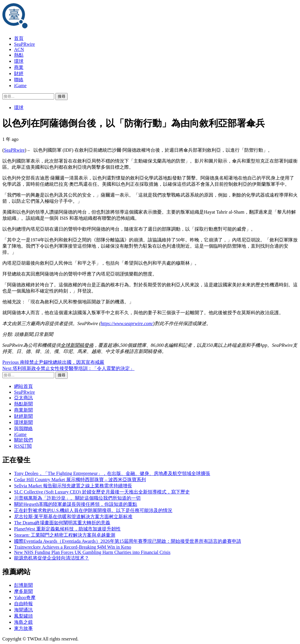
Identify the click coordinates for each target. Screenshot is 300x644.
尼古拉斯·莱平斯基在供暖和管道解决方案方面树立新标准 (73, 517)
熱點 (19, 55)
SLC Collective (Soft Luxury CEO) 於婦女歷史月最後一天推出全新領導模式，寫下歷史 (102, 492)
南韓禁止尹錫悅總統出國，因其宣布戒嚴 (53, 362)
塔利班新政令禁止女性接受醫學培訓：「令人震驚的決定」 (68, 368)
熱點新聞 (23, 404)
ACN (19, 49)
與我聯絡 (23, 429)
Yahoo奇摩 (25, 597)
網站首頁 (23, 386)
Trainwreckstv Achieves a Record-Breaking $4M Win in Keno (73, 547)
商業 (19, 67)
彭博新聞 (23, 585)
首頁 (19, 38)
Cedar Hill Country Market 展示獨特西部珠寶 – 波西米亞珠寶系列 (80, 480)
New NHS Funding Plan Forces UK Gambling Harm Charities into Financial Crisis (92, 552)
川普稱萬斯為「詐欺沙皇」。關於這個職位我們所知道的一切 (77, 498)
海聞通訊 (23, 610)
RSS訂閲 (23, 446)
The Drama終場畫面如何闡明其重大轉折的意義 (62, 523)
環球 (19, 61)
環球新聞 (23, 422)
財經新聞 (23, 416)
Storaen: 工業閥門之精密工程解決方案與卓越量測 (65, 535)
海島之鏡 (23, 622)
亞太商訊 (23, 398)
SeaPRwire (24, 44)
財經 (19, 73)
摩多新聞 (23, 591)
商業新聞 (23, 410)
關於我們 (23, 440)
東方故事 (23, 628)
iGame (20, 86)
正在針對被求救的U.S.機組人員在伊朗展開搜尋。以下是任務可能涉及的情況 (93, 510)
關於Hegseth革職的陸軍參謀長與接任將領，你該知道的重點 (76, 504)
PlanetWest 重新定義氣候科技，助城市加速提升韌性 (67, 529)
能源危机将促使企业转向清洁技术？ (52, 558)
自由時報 (23, 604)
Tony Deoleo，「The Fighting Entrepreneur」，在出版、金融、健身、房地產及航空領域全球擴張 (112, 473)
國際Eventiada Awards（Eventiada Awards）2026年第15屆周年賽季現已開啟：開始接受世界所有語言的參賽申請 (128, 541)
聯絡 (19, 80)
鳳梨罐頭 (23, 616)
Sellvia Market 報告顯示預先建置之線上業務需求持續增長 (73, 486)
